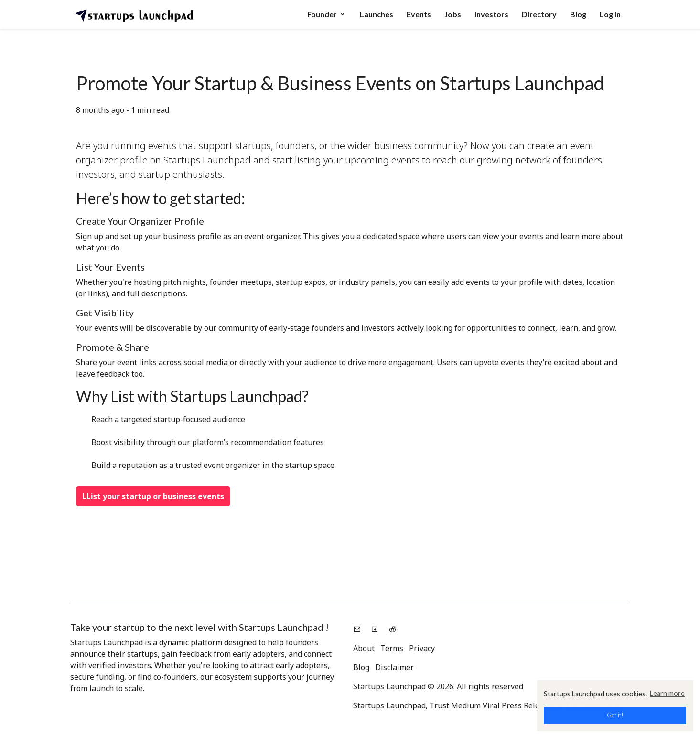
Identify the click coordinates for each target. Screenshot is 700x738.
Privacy (422, 648)
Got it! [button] (615, 715)
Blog (578, 14)
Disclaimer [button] (394, 667)
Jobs (453, 14)
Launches (377, 14)
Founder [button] (327, 14)
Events (419, 14)
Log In (610, 14)
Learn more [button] (667, 693)
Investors (491, 14)
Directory (539, 14)
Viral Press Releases (519, 705)
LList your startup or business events (153, 496)
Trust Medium (455, 705)
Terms (392, 648)
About (364, 648)
